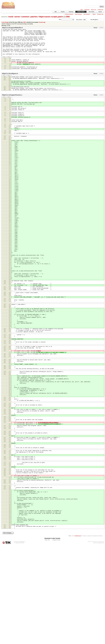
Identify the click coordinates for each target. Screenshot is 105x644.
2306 (68, 17)
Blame (94, 14)
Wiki (56, 12)
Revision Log (100, 14)
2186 (24, 22)
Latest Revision (78, 14)
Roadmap (71, 12)
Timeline (63, 12)
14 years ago (42, 22)
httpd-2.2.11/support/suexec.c (12, 107)
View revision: (79, 20)
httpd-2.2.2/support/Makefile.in (12, 28)
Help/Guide (87, 10)
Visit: (60, 20)
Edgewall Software (20, 641)
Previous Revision (69, 14)
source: (5, 17)
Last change (5, 22)
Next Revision (87, 14)
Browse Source (81, 12)
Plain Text (47, 638)
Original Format (56, 638)
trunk (11, 17)
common (25, 17)
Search (100, 12)
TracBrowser (78, 634)
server (17, 17)
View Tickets (91, 12)
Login (81, 10)
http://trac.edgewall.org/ (99, 641)
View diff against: (97, 20)
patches (34, 17)
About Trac (94, 10)
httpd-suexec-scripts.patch (51, 17)
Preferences (100, 10)
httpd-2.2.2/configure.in (10, 82)
